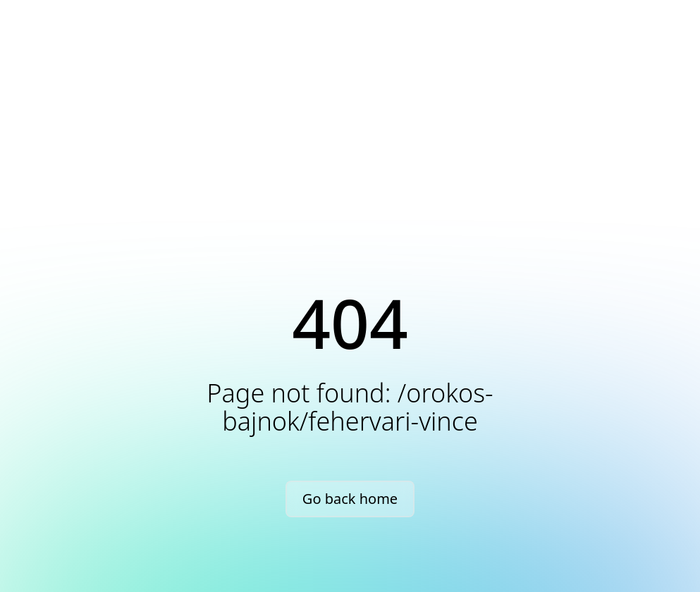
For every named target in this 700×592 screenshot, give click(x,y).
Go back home (350, 499)
